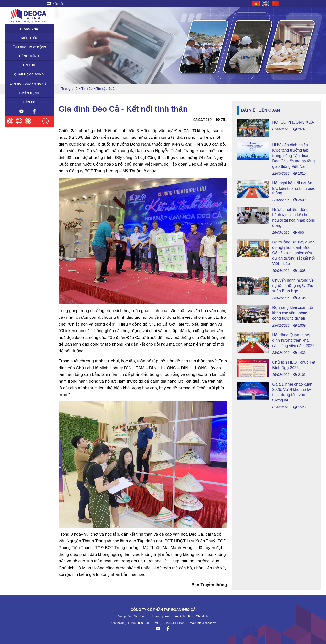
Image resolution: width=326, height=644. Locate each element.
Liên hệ (29, 102)
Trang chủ (29, 29)
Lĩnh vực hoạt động (29, 47)
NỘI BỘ (55, 4)
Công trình (29, 56)
